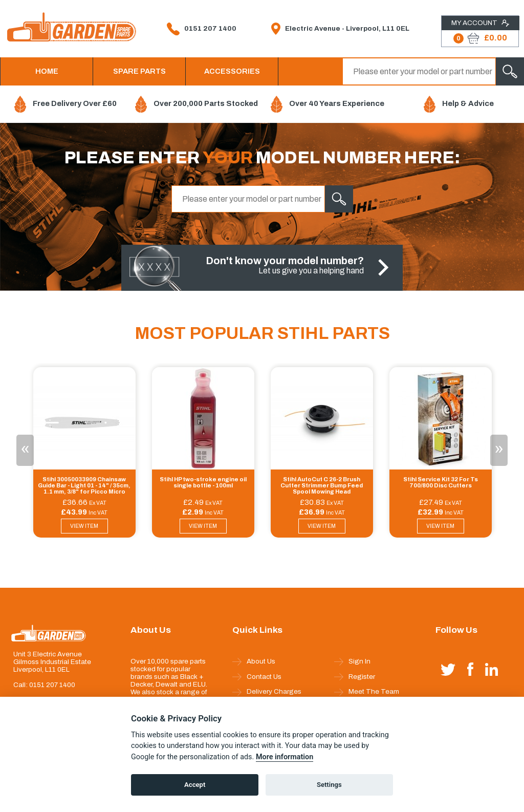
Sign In (352, 661)
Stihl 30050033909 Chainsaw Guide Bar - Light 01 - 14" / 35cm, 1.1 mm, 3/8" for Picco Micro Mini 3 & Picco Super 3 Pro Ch (84, 486)
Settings (329, 785)
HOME (47, 71)
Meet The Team (367, 692)
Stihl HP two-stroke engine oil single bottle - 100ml (203, 482)
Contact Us (257, 677)
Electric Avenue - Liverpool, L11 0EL (340, 29)
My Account (481, 23)
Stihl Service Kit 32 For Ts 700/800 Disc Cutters (441, 482)
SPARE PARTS (139, 71)
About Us (254, 661)
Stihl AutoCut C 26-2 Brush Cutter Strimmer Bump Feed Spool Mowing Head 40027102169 (322, 486)
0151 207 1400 (202, 29)
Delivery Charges (267, 692)
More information (285, 757)
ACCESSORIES (232, 71)
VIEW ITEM (84, 526)
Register (355, 677)
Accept (195, 785)
